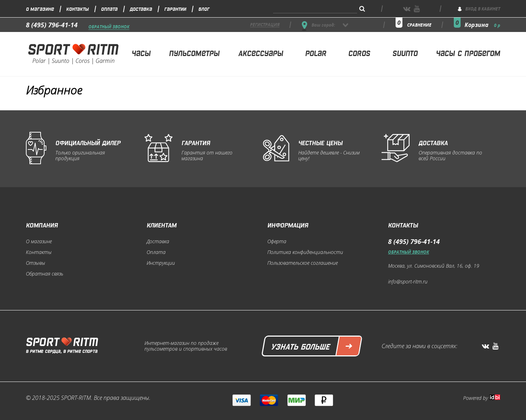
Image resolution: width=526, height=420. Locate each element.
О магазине (40, 8)
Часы (141, 53)
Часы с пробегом (468, 53)
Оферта (277, 241)
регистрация (265, 25)
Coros (359, 53)
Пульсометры (194, 53)
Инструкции (161, 263)
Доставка (141, 8)
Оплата (109, 8)
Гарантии (175, 8)
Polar (316, 53)
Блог (204, 8)
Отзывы (36, 263)
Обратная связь (45, 274)
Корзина (482, 25)
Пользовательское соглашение (303, 263)
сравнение (419, 25)
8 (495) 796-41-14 (52, 25)
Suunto (405, 53)
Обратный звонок (109, 27)
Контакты (77, 8)
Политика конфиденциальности (305, 252)
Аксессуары (261, 53)
